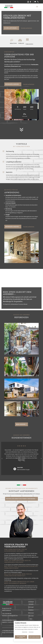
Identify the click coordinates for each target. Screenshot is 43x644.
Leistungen (31, 607)
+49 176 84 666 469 (7, 614)
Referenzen (31, 613)
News (31, 619)
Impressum (31, 632)
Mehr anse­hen (21, 424)
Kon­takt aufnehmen (26, 28)
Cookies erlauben (12, 622)
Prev (2, 458)
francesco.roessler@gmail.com (10, 616)
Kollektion (31, 610)
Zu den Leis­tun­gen (10, 28)
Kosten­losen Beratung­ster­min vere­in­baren (21, 499)
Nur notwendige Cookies (21, 637)
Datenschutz (25, 632)
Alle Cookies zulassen (34, 637)
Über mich (31, 616)
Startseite (31, 604)
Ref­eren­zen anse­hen (12, 84)
